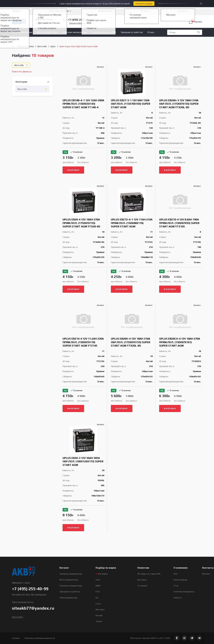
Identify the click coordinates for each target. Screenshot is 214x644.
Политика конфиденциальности (40, 638)
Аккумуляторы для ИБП (104, 32)
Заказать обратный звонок (81, 23)
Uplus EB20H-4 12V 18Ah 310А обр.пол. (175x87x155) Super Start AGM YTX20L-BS (131, 342)
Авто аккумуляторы (22, 32)
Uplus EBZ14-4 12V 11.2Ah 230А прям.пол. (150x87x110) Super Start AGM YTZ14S (83, 342)
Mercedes (100, 609)
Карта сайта (17, 617)
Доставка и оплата (59, 11)
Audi (98, 580)
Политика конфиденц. (184, 592)
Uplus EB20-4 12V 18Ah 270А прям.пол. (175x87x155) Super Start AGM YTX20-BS (81, 223)
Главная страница (23, 46)
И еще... (151, 32)
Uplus (53, 46)
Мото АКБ (42, 46)
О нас (176, 586)
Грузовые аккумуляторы (71, 586)
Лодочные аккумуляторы (75, 32)
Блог (176, 574)
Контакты (182, 11)
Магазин (206, 574)
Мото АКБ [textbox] (22, 89)
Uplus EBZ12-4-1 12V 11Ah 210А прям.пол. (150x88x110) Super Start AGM (132, 223)
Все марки (102, 574)
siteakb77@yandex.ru (33, 608)
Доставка (142, 580)
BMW (98, 586)
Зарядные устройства (132, 32)
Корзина (196, 22)
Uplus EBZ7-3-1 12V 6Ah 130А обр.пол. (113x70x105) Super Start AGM (131, 104)
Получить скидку (144, 4)
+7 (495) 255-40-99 (78, 20)
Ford (98, 592)
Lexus (98, 604)
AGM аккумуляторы (68, 598)
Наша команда (180, 580)
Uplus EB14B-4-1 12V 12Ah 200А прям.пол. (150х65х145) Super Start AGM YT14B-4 (83, 104)
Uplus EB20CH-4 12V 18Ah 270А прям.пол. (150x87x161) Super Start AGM (180, 342)
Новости (178, 598)
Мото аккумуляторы (47, 32)
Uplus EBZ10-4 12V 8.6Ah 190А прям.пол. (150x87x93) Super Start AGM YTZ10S (179, 223)
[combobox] (32, 89)
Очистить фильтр (22, 72)
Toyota (99, 621)
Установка (142, 586)
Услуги (145, 11)
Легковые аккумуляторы (71, 574)
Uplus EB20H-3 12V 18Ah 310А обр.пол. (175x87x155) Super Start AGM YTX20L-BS (179, 104)
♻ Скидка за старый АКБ (149, 574)
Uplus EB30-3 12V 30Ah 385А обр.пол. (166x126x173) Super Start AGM (83, 461)
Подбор (16, 11)
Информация (105, 11)
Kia (97, 598)
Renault (99, 615)
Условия (16, 638)
